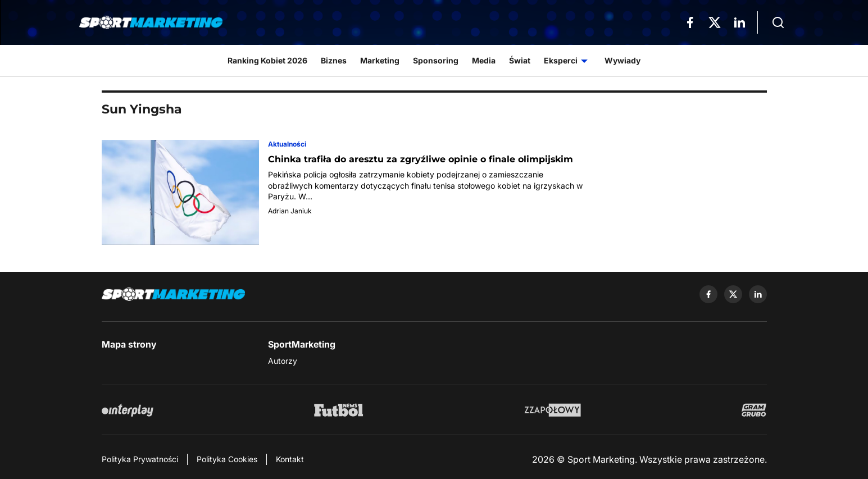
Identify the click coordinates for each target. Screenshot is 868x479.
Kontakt (290, 459)
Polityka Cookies (227, 459)
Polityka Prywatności (140, 459)
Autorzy (283, 361)
